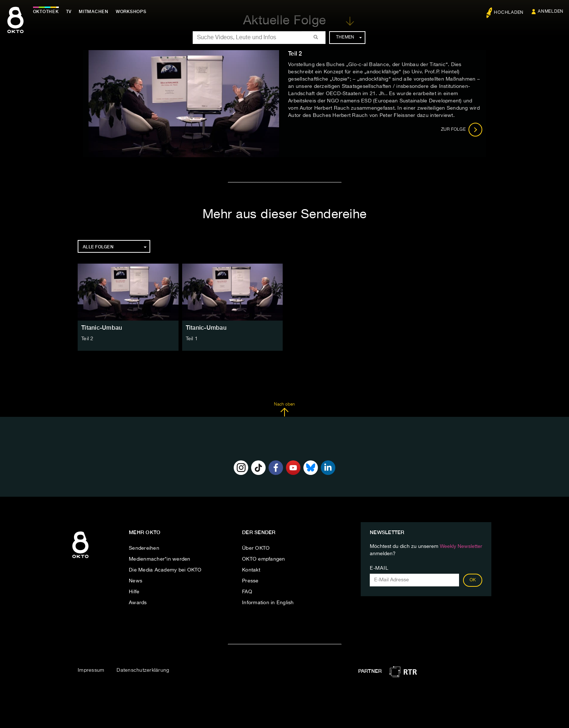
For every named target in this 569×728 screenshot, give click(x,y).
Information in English (268, 603)
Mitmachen (95, 12)
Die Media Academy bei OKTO (165, 570)
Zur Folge (462, 130)
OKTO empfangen (264, 559)
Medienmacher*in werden (160, 559)
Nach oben (284, 410)
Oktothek (47, 12)
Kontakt (251, 570)
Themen (349, 37)
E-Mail (379, 568)
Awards (138, 603)
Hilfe (134, 592)
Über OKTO (256, 548)
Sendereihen (144, 548)
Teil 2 (87, 339)
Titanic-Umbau (102, 328)
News (136, 581)
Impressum (91, 670)
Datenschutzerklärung (143, 670)
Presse (250, 581)
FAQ (247, 592)
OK (473, 580)
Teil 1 (192, 339)
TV (70, 12)
